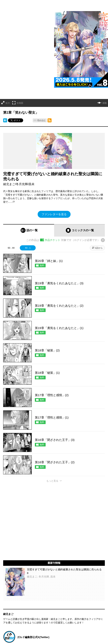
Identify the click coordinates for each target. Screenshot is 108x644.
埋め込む (41, 120)
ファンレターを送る (54, 214)
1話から (99, 248)
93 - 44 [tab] (11, 248)
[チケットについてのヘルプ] (103, 240)
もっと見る (52, 481)
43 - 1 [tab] (28, 248)
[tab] (29, 230)
